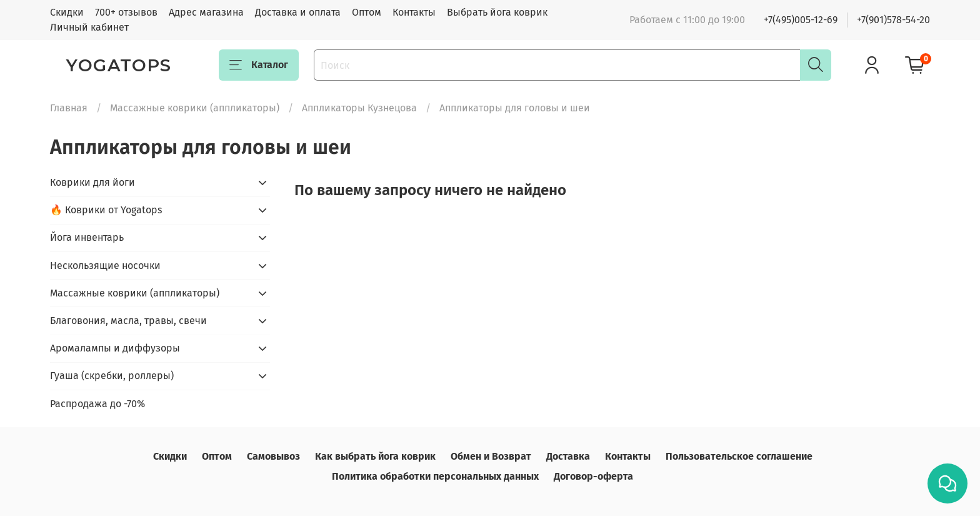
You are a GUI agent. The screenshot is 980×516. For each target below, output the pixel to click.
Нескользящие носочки (105, 266)
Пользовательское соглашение (739, 456)
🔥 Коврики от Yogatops (106, 210)
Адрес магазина (206, 12)
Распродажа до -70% (97, 404)
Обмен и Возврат (491, 456)
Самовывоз (273, 456)
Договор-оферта (593, 476)
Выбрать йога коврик (497, 12)
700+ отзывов (126, 12)
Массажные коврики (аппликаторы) (195, 108)
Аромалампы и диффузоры (115, 348)
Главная (69, 108)
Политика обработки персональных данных (435, 476)
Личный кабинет (89, 27)
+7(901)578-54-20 (893, 20)
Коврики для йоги (92, 182)
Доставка (568, 456)
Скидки (67, 12)
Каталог (259, 65)
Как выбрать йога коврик (375, 456)
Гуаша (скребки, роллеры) (112, 376)
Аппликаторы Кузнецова (359, 108)
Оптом (367, 12)
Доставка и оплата (298, 12)
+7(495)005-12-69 (801, 20)
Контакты (414, 12)
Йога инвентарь (87, 237)
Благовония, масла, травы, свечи (128, 321)
